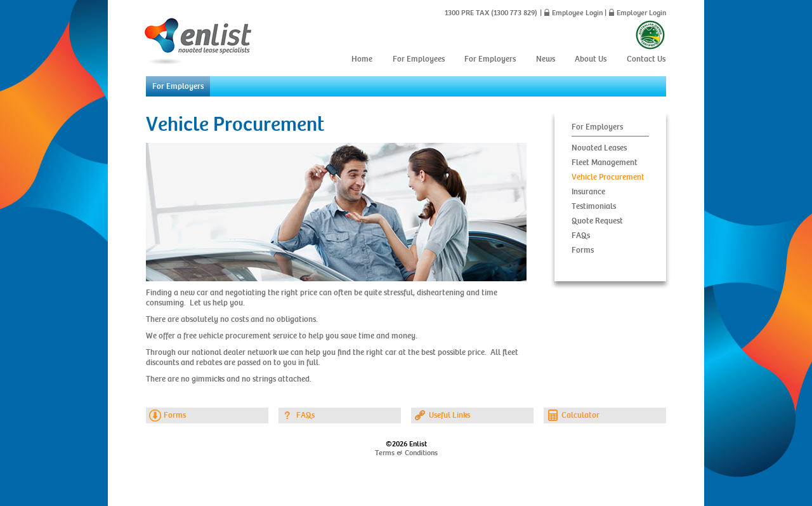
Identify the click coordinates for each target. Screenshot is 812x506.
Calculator (580, 415)
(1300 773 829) (513, 13)
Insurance (588, 192)
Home (362, 59)
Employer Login (641, 13)
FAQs (581, 236)
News (546, 59)
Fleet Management (605, 163)
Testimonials (594, 206)
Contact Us (646, 59)
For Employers (490, 59)
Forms (583, 250)
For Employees (419, 59)
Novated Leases (599, 148)
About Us (591, 59)
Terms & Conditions (406, 453)
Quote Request (597, 221)
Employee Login (577, 13)
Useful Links (449, 415)
